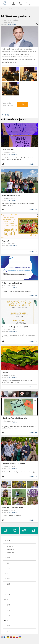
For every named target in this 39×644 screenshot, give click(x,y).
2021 (8, 579)
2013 (8, 621)
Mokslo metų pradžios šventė (12, 283)
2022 (8, 574)
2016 (8, 605)
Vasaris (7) (11, 549)
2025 (8, 558)
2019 (8, 589)
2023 (8, 568)
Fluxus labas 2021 (8, 150)
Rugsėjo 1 (6, 241)
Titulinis (3, 9)
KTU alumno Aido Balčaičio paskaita (15, 418)
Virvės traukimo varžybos (11, 195)
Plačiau (32, 164)
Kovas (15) (11, 546)
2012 (8, 626)
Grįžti (7, 115)
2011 (8, 631)
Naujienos (12, 9)
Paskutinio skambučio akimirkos (13, 464)
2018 (8, 594)
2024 (8, 563)
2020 (8, 584)
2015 (8, 610)
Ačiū (21, 104)
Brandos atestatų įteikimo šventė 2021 (15, 327)
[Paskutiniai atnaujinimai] (21, 3)
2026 (8, 541)
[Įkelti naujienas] (13, 3)
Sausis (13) (11, 552)
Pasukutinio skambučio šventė (13, 508)
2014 (8, 615)
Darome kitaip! (22, 9)
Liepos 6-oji (6, 373)
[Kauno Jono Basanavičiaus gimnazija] (5, 3)
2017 (8, 600)
